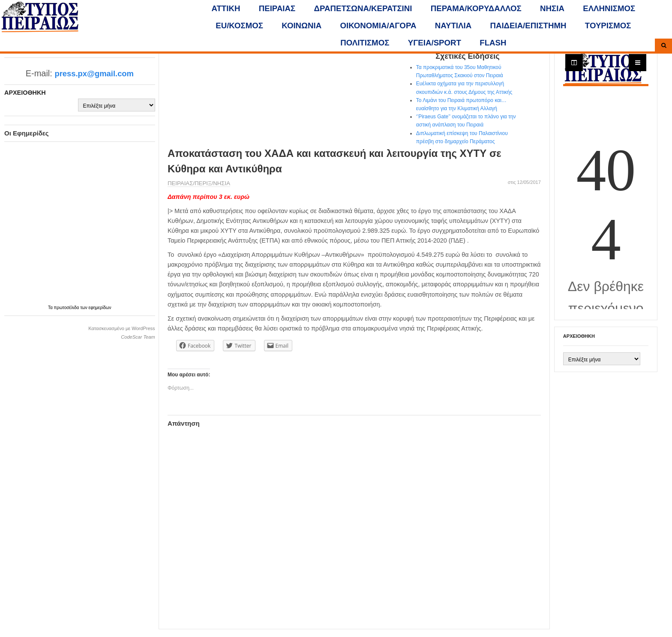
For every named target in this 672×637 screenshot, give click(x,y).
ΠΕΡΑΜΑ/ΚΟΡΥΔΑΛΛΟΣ (476, 8)
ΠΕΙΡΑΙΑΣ (277, 8)
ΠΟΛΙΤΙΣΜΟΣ (365, 43)
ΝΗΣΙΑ (552, 8)
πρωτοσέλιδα (67, 308)
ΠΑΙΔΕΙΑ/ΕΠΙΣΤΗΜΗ (528, 26)
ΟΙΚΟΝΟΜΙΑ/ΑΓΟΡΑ (378, 26)
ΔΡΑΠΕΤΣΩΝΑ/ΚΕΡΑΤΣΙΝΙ (363, 8)
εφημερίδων (100, 308)
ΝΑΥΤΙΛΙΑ (453, 26)
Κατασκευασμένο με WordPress (121, 328)
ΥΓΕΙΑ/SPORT (435, 43)
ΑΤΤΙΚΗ (226, 8)
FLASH (493, 43)
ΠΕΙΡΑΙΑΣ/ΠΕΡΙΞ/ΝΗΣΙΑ (199, 183)
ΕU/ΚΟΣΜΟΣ (239, 26)
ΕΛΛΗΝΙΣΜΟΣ (609, 8)
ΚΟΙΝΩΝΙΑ (301, 26)
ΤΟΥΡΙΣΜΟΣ (608, 26)
